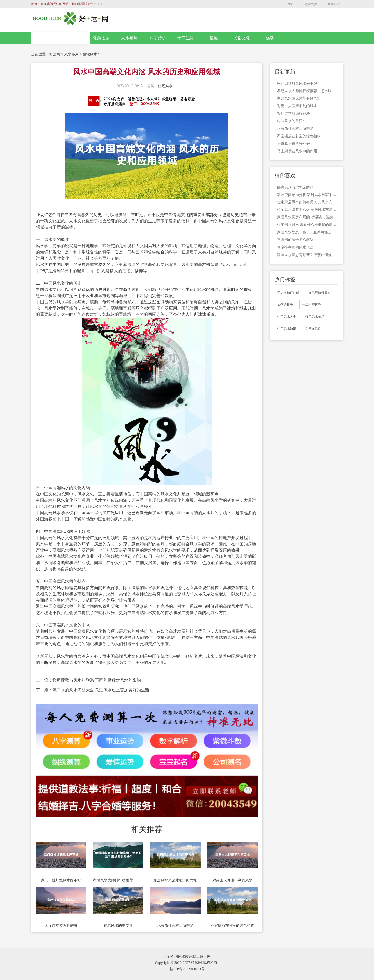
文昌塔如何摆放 (319, 293)
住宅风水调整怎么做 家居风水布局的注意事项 (308, 210)
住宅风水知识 (287, 329)
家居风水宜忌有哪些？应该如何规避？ (308, 255)
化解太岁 (311, 4)
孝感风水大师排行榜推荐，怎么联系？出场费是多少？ (118, 880)
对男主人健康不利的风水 (232, 880)
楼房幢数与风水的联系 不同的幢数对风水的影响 (97, 680)
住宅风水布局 (315, 317)
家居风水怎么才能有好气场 (175, 880)
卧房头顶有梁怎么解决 (295, 187)
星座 (214, 38)
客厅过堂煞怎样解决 (61, 926)
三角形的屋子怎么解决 (295, 240)
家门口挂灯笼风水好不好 (61, 880)
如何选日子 (285, 305)
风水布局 (334, 4)
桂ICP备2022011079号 (187, 969)
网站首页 (61, 38)
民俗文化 (242, 38)
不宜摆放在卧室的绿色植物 (232, 926)
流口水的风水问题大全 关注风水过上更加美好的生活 (101, 690)
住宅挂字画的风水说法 (295, 247)
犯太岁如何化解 (288, 293)
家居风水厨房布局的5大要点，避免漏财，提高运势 (308, 217)
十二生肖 (288, 4)
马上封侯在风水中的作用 (297, 151)
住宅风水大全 (287, 317)
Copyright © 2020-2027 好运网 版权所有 (186, 963)
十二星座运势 (312, 305)
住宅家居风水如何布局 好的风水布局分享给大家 (308, 202)
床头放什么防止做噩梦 (175, 926)
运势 (270, 38)
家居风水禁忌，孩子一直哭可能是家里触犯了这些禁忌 (308, 232)
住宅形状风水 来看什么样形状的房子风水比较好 (308, 225)
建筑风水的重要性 (118, 926)
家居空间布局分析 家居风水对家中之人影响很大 (308, 195)
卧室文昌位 (313, 329)
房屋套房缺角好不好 (293, 144)
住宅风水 (90, 54)
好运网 (55, 54)
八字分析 (158, 38)
